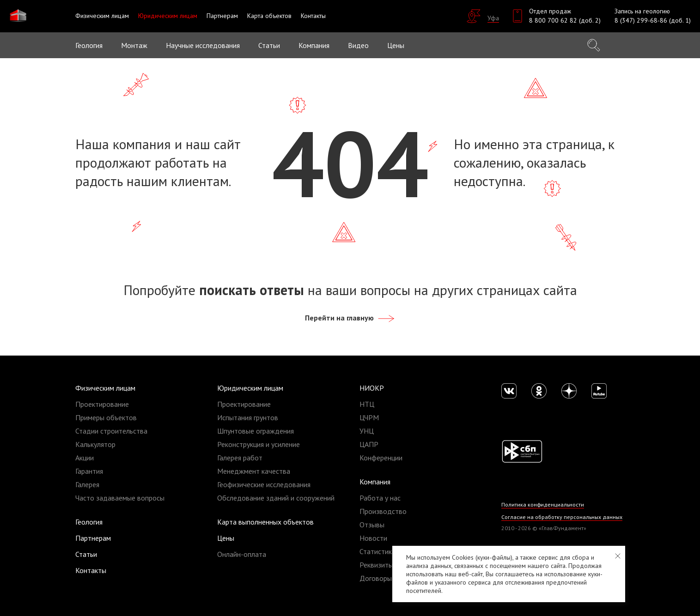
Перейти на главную (350, 318)
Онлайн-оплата (242, 554)
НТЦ (367, 404)
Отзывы (372, 525)
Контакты (91, 570)
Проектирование (102, 404)
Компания (375, 482)
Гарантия (89, 471)
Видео (358, 45)
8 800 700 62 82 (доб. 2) (565, 20)
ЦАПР (369, 444)
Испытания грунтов (248, 417)
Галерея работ (240, 458)
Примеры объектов (106, 417)
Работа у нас (380, 498)
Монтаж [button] (134, 45)
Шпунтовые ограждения (256, 431)
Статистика (377, 551)
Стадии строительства (111, 431)
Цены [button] (396, 45)
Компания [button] (314, 45)
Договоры (376, 578)
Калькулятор (95, 444)
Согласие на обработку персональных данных (562, 517)
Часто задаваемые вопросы (120, 498)
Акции (85, 458)
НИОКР (372, 388)
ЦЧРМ (369, 417)
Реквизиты (376, 565)
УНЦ (367, 431)
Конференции (381, 458)
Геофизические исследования (264, 484)
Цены (226, 538)
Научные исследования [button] (203, 45)
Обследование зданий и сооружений (276, 498)
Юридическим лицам (250, 388)
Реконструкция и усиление (259, 444)
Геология (89, 45)
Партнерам (93, 538)
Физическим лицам (105, 388)
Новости (373, 538)
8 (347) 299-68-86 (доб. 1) (653, 20)
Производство (383, 511)
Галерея (87, 484)
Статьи (269, 45)
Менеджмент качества (254, 471)
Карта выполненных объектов (265, 522)
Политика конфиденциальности (543, 504)
